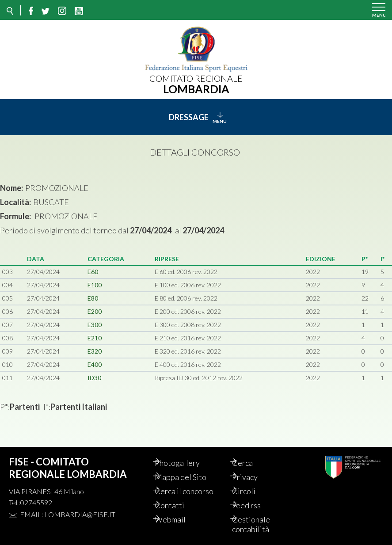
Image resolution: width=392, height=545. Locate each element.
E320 (95, 351)
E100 (95, 285)
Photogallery (186, 463)
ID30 (94, 378)
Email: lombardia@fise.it (68, 514)
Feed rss (256, 505)
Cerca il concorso (193, 491)
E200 (95, 311)
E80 (93, 298)
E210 (95, 338)
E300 (95, 325)
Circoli (253, 491)
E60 (93, 272)
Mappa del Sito (190, 477)
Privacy (254, 477)
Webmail (179, 519)
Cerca (252, 463)
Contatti (179, 505)
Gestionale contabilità (260, 524)
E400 (95, 364)
